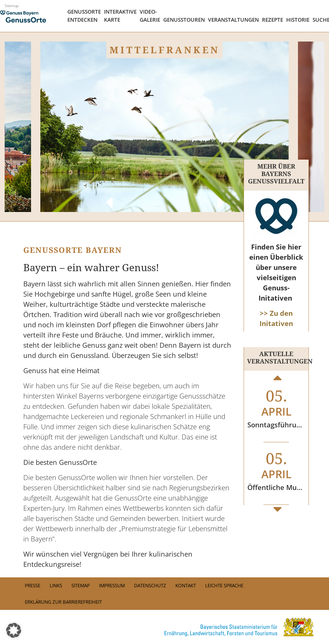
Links (56, 585)
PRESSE (33, 585)
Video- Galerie (150, 16)
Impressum (112, 585)
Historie (298, 20)
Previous (109, 196)
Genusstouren (184, 20)
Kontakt (186, 585)
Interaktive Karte (120, 16)
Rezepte (273, 20)
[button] (14, 630)
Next (220, 196)
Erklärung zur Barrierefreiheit (63, 602)
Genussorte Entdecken (84, 16)
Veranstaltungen (233, 20)
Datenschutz (150, 585)
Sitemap (12, 6)
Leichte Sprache (224, 585)
